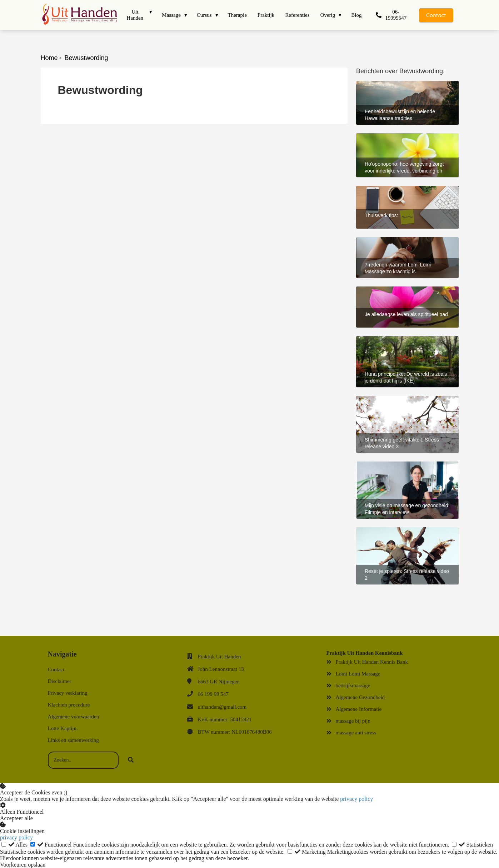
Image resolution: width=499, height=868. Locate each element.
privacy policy (356, 799)
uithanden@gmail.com (222, 707)
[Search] (131, 760)
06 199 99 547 (213, 694)
